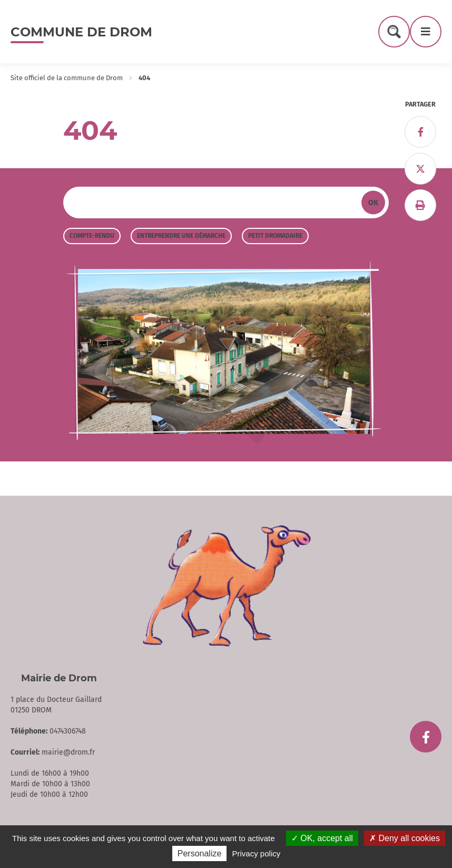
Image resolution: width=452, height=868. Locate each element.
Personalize (200, 853)
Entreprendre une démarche (181, 236)
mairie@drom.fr (68, 752)
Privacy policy (257, 853)
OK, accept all (322, 838)
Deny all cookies (405, 838)
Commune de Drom (81, 32)
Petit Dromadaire (275, 236)
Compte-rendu (92, 236)
